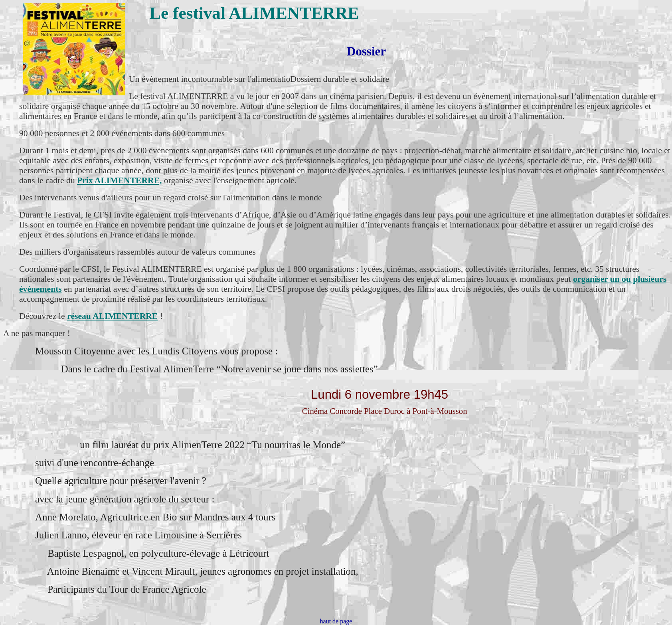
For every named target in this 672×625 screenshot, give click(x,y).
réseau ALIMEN (98, 316)
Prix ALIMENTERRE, (119, 180)
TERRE (143, 316)
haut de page (336, 621)
